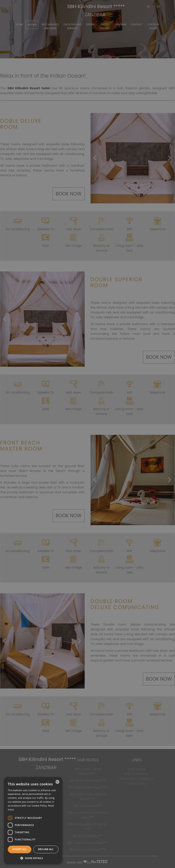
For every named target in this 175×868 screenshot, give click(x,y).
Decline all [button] (46, 849)
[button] (33, 858)
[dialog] (33, 821)
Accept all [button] (20, 849)
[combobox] (57, 782)
